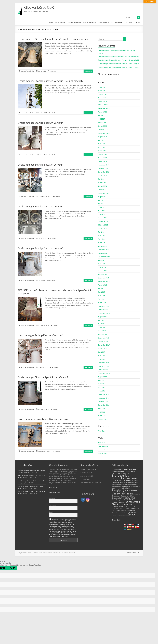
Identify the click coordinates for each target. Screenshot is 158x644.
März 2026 (102, 91)
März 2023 (102, 182)
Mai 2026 (101, 87)
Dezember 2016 (104, 363)
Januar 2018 (102, 334)
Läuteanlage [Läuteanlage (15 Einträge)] (127, 505)
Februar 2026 (103, 94)
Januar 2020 (102, 274)
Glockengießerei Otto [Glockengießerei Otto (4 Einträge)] (119, 490)
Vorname (52, 498)
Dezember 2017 (104, 338)
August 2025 (103, 112)
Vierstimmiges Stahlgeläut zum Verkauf (40, 335)
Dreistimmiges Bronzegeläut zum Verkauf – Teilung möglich (118, 56)
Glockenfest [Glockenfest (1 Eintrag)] (134, 484)
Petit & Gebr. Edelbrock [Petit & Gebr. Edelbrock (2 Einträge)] (126, 509)
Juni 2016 (101, 380)
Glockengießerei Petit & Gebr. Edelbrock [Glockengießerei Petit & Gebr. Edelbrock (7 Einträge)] (125, 491)
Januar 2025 (102, 126)
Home (51, 22)
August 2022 (103, 197)
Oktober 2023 (103, 168)
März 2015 (102, 416)
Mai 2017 (101, 355)
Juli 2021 (101, 232)
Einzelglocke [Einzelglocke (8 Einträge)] (132, 478)
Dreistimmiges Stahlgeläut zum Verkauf (40, 123)
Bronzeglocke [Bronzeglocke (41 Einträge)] (119, 478)
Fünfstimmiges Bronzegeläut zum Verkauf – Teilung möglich (119, 64)
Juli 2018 (101, 320)
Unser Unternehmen (59, 465)
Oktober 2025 (103, 105)
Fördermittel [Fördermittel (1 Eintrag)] (128, 484)
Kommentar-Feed (104, 450)
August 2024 (103, 137)
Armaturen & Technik (105, 22)
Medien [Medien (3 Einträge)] (134, 507)
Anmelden (102, 443)
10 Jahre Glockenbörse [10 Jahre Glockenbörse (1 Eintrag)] (117, 470)
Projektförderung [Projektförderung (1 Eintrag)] (125, 513)
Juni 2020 (101, 260)
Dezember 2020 (104, 250)
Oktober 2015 (103, 401)
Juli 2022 (101, 200)
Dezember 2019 (104, 278)
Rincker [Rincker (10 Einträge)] (133, 513)
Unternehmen (60, 22)
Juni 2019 (101, 292)
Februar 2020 (103, 271)
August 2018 (103, 317)
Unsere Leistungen (74, 22)
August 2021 (103, 228)
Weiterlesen (88, 71)
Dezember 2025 (104, 101)
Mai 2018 (101, 327)
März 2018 (102, 331)
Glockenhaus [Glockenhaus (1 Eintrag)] (136, 494)
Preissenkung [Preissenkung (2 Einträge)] (126, 511)
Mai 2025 (101, 119)
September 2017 (104, 345)
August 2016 (103, 377)
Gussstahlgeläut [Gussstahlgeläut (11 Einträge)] (128, 498)
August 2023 (103, 175)
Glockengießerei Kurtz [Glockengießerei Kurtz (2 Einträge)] (123, 488)
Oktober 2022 (103, 190)
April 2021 (102, 239)
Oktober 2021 (103, 225)
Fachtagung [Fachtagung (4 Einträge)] (127, 480)
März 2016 (102, 391)
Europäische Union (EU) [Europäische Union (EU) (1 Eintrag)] (118, 480)
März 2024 (102, 151)
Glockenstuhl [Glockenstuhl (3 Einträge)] (116, 496)
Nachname (52, 505)
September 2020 (104, 257)
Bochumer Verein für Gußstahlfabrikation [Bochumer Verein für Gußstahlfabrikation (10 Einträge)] (124, 472)
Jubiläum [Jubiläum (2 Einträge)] (123, 502)
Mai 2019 (101, 295)
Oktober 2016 (103, 370)
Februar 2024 (103, 154)
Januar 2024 (102, 158)
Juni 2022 (101, 204)
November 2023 (104, 165)
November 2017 (104, 341)
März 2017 (102, 359)
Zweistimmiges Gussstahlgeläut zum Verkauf (43, 419)
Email (51, 512)
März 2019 (102, 303)
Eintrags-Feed (103, 446)
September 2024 (104, 133)
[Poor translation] (12, 568)
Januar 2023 (102, 186)
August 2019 (103, 285)
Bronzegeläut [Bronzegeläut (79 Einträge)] (120, 476)
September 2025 (104, 108)
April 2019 (102, 299)
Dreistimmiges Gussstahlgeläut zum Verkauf (43, 377)
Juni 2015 (101, 408)
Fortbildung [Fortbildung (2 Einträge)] (135, 480)
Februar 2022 (103, 218)
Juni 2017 (101, 352)
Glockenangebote (89, 22)
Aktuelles (129, 22)
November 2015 (104, 398)
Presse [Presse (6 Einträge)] (133, 511)
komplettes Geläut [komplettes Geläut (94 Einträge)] (126, 503)
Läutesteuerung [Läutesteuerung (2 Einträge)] (127, 507)
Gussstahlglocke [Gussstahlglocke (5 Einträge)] (118, 500)
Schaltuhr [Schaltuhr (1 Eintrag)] (114, 515)
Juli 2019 (101, 288)
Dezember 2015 (104, 394)
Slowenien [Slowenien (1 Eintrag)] (119, 515)
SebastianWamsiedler (27, 71)
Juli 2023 (101, 179)
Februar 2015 (103, 419)
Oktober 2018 (103, 310)
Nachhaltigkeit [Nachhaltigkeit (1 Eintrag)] (116, 509)
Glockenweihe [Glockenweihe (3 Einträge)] (116, 498)
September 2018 (104, 313)
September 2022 (104, 193)
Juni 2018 (101, 324)
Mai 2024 (101, 144)
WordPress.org (103, 453)
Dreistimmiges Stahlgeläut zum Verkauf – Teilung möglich (50, 81)
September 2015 (104, 405)
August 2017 (103, 348)
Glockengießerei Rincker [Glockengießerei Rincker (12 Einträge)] (122, 494)
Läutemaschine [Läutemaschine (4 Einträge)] (117, 507)
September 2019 (104, 281)
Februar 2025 (103, 122)
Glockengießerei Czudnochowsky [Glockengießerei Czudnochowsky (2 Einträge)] (122, 486)
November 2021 (104, 221)
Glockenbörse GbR (39, 7)
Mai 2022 (101, 207)
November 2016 (104, 366)
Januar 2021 (102, 246)
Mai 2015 (101, 412)
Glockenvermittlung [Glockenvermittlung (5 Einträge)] (127, 496)
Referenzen (119, 22)
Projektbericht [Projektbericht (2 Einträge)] (116, 513)
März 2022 (102, 214)
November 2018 (104, 306)
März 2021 (102, 242)
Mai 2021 (101, 235)
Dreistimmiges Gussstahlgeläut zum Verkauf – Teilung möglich (53, 39)
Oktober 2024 (103, 129)
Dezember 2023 (104, 161)
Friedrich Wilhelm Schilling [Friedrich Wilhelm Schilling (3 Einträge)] (121, 482)
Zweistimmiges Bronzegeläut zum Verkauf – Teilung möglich (119, 60)
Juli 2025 (101, 115)
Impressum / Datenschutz (134, 552)
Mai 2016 (101, 384)
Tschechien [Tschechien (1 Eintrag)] (125, 515)
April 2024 (102, 147)
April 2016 (102, 387)
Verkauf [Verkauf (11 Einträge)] (131, 515)
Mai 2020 (101, 264)
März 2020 (102, 267)
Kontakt (137, 22)
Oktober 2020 (103, 253)
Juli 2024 (101, 140)
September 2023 (104, 172)
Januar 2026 (102, 98)
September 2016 (104, 373)
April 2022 (102, 211)
